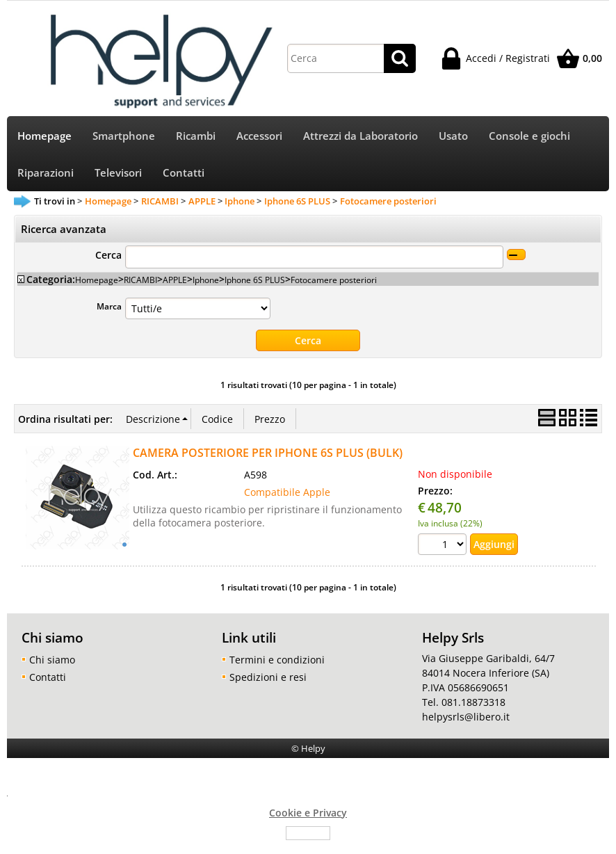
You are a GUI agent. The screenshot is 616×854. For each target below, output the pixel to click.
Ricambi (196, 136)
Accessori (259, 136)
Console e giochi (529, 136)
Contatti (184, 173)
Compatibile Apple (287, 492)
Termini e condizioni (277, 660)
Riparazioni (46, 173)
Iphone (206, 280)
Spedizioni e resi (268, 677)
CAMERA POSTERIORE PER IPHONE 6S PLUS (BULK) (268, 453)
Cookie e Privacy (308, 813)
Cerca (108, 255)
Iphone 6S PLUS (255, 280)
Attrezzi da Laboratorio (360, 136)
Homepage (44, 136)
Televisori (118, 173)
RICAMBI (140, 280)
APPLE (175, 280)
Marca (109, 306)
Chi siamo (52, 660)
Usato (453, 136)
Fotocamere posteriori (334, 280)
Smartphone (124, 136)
